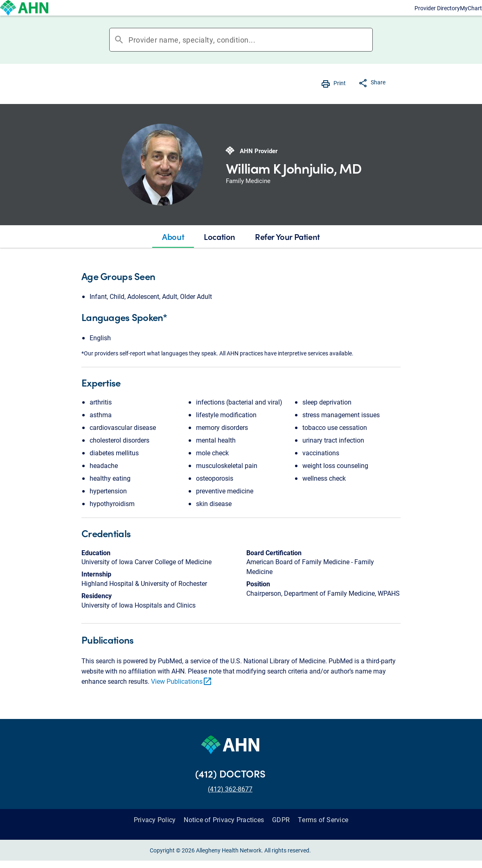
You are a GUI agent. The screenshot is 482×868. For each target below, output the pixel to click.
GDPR (281, 836)
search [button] (119, 56)
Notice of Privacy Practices (224, 836)
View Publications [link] (182, 697)
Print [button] (340, 99)
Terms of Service (323, 836)
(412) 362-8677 (230, 805)
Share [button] (378, 98)
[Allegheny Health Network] (39, 16)
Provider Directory (368, 16)
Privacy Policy (155, 836)
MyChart (437, 16)
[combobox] (250, 56)
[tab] (173, 253)
